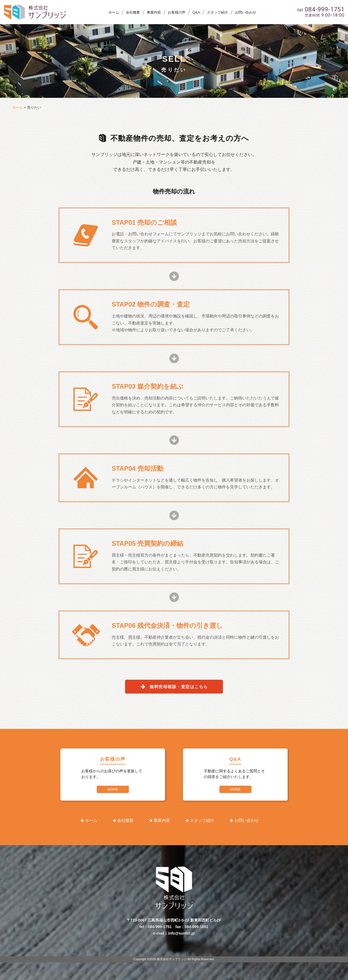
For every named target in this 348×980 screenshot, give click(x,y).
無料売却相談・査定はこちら (179, 687)
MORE (113, 789)
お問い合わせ (246, 12)
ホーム (114, 12)
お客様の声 (177, 12)
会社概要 (133, 12)
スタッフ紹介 (217, 12)
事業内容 (154, 12)
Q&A (196, 12)
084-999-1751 (160, 927)
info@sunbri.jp (181, 933)
